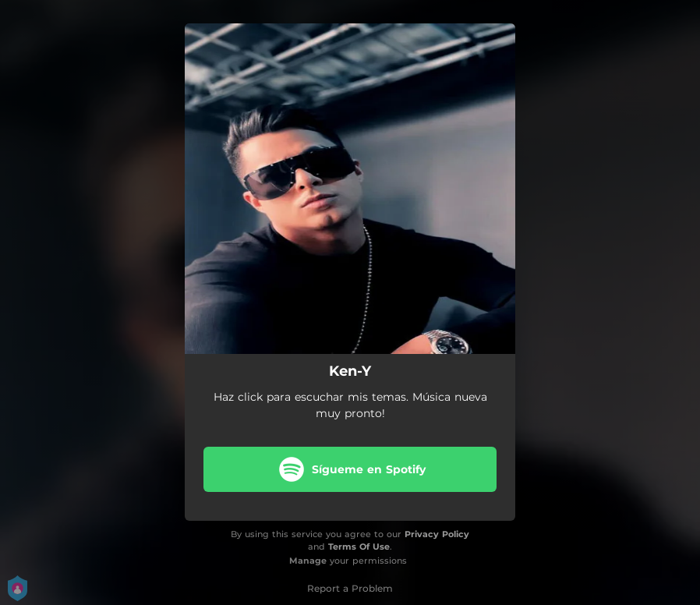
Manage (308, 561)
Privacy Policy (437, 534)
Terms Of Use (359, 547)
